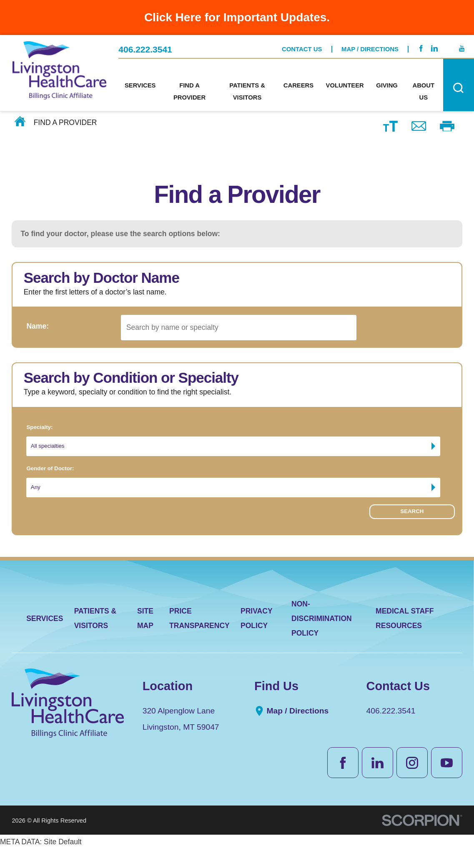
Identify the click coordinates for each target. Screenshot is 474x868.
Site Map (145, 637)
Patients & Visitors (95, 637)
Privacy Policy (256, 637)
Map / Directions (370, 43)
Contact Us (302, 43)
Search (412, 533)
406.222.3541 (145, 44)
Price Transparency (199, 637)
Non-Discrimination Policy (322, 637)
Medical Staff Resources (405, 637)
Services (45, 637)
